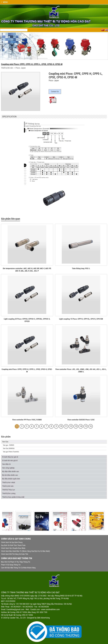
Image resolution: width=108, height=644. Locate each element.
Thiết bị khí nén (7, 68)
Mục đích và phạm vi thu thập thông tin (16, 562)
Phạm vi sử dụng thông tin (11, 565)
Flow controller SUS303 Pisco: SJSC (81, 420)
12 (71, 426)
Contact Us (55, 92)
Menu (4, 2)
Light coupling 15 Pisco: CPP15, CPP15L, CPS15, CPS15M (81, 319)
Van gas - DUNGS (9, 445)
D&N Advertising (43, 618)
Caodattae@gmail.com (15, 609)
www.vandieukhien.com (51, 609)
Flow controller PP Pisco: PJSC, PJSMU (27, 420)
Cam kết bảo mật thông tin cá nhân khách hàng (18, 568)
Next (104, 46)
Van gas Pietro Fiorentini (11, 452)
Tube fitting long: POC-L (81, 268)
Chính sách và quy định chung (12, 542)
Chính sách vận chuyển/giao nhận (13, 548)
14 (81, 426)
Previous (4, 46)
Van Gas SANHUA (9, 448)
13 (76, 426)
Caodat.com (35, 609)
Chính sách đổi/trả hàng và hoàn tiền (15, 554)
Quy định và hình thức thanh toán (13, 545)
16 (91, 426)
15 (86, 426)
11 (66, 426)
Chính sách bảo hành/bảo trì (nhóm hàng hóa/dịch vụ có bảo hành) (25, 551)
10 (61, 426)
